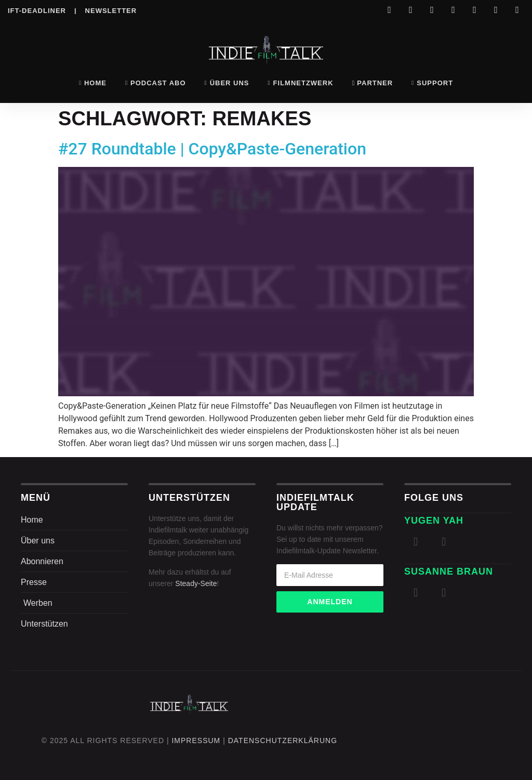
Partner (373, 83)
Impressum (196, 740)
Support (432, 83)
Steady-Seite (196, 583)
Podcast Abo (156, 83)
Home (93, 83)
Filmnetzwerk (301, 83)
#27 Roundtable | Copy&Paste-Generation (212, 149)
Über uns (227, 83)
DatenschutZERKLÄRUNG (283, 740)
